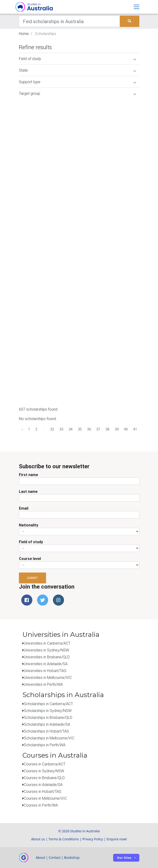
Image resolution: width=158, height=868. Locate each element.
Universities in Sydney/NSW (46, 650)
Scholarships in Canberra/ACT (48, 704)
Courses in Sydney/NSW (44, 771)
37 (98, 429)
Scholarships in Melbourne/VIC (49, 738)
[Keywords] (70, 21)
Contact (55, 857)
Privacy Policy (93, 839)
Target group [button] (77, 93)
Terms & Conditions (64, 839)
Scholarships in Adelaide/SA (47, 724)
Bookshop (72, 857)
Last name (28, 491)
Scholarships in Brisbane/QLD (48, 717)
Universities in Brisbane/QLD (47, 657)
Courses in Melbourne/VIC (45, 798)
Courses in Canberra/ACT (45, 764)
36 (89, 429)
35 (80, 429)
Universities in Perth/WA (43, 684)
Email (24, 508)
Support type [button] (77, 82)
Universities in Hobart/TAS (45, 671)
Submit (32, 578)
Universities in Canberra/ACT (47, 643)
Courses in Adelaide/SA (43, 785)
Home (24, 34)
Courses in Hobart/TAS (43, 791)
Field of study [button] (77, 59)
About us (38, 839)
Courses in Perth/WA (41, 805)
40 (126, 429)
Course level (30, 559)
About (41, 857)
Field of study (31, 542)
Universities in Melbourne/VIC (48, 677)
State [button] (77, 70)
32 (52, 429)
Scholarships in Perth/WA (45, 745)
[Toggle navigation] (137, 7)
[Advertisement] (104, 374)
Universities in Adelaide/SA (46, 664)
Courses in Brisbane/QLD (44, 778)
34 (71, 429)
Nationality (29, 525)
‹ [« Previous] (22, 429)
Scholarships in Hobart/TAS (46, 731)
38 (107, 429)
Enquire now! (117, 839)
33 (61, 429)
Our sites (124, 858)
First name (28, 475)
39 (117, 429)
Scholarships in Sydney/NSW (48, 711)
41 (135, 429)
